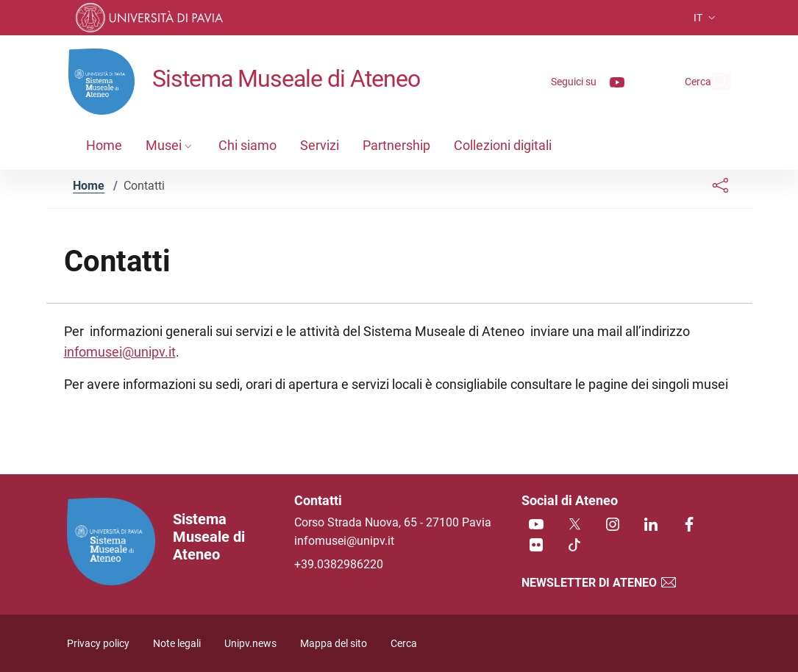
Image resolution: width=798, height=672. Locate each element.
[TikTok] (574, 546)
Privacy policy (98, 644)
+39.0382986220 (339, 564)
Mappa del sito (334, 644)
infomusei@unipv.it (120, 352)
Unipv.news (250, 644)
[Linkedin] (651, 525)
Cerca (404, 644)
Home (89, 186)
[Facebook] (689, 525)
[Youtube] (583, 81)
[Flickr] (536, 546)
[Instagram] (613, 525)
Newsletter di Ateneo (599, 583)
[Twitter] (574, 525)
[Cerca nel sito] (713, 82)
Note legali (177, 644)
